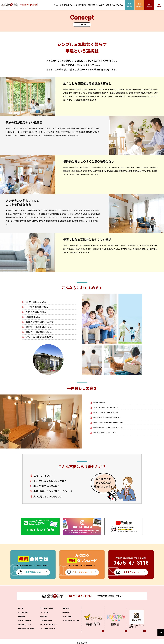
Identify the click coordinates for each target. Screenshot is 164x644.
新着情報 (66, 609)
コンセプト (44, 609)
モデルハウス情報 (47, 605)
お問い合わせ (67, 613)
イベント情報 (58, 5)
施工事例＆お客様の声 (87, 5)
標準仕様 (44, 613)
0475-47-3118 (81, 593)
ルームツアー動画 (102, 5)
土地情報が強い (46, 617)
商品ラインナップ (71, 5)
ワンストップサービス (48, 621)
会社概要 (66, 605)
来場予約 (21, 613)
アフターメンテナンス (48, 625)
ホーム (21, 605)
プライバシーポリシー (71, 617)
